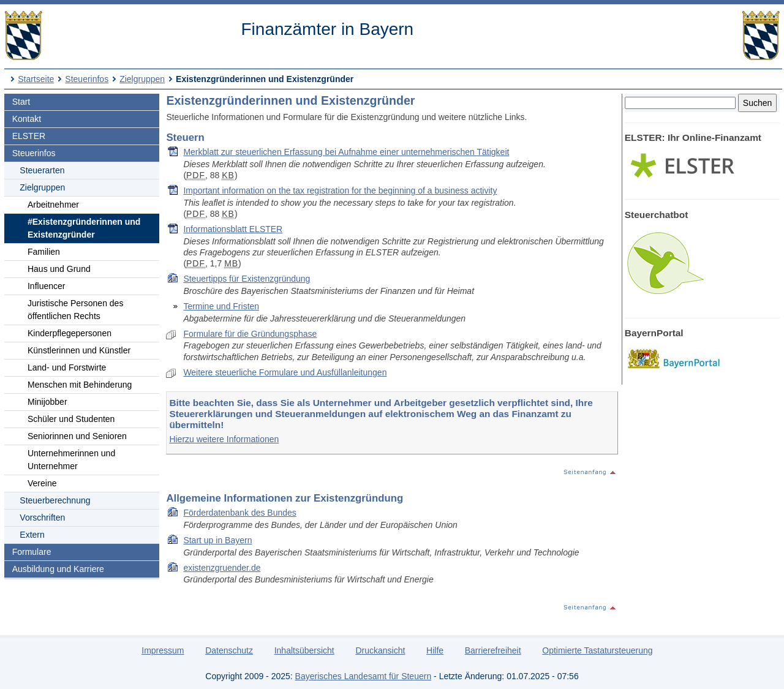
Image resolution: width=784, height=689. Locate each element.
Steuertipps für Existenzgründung (247, 279)
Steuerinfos (87, 79)
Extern (32, 535)
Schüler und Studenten (71, 419)
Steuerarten (42, 170)
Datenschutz (229, 650)
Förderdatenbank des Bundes (239, 513)
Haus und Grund (59, 269)
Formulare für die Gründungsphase (250, 334)
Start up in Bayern (217, 540)
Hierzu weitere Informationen (224, 439)
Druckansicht (380, 650)
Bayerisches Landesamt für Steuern (364, 676)
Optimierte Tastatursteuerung (597, 650)
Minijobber (47, 402)
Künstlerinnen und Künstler (79, 350)
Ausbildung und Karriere (58, 569)
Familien (44, 252)
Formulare (32, 552)
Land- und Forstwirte (67, 367)
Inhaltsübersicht (304, 650)
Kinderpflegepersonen (70, 333)
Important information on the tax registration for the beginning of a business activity (340, 190)
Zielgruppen (142, 79)
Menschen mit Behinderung (80, 385)
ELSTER (29, 136)
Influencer (46, 286)
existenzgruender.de (222, 568)
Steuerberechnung (55, 500)
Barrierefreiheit (493, 650)
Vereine (42, 483)
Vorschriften (42, 518)
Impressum (163, 650)
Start (21, 102)
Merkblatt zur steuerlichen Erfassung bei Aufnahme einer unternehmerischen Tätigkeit (346, 152)
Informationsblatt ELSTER (233, 229)
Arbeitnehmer (53, 205)
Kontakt (27, 119)
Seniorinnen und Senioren (77, 436)
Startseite (36, 79)
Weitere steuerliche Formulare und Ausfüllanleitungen (285, 372)
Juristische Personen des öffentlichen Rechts (75, 310)
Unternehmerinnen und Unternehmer (71, 460)
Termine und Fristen (221, 306)
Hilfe (435, 650)
